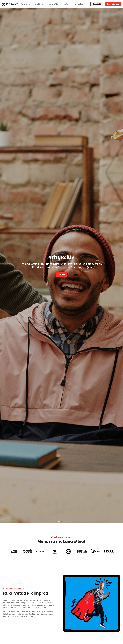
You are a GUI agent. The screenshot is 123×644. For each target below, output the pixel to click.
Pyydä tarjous (113, 4)
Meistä (67, 4)
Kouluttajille (53, 4)
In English (79, 4)
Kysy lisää (97, 4)
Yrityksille (26, 4)
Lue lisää (57, 275)
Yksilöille (39, 4)
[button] (59, 522)
